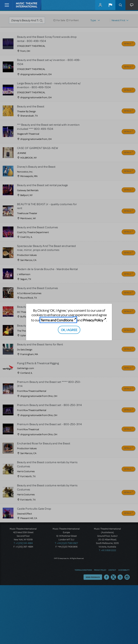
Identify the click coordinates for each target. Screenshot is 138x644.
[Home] (20, 5)
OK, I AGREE (69, 330)
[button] (110, 5)
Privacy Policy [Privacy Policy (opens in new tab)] (93, 320)
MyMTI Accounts (100, 5)
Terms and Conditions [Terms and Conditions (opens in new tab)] (57, 320)
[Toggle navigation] (7, 5)
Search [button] (120, 5)
